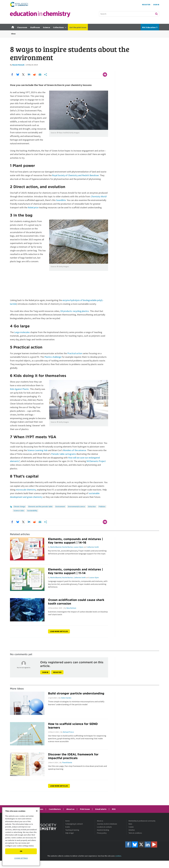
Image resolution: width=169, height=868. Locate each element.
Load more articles (59, 631)
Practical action (75, 353)
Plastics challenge (53, 357)
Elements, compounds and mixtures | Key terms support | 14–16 (75, 541)
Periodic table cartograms (64, 454)
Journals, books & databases (107, 824)
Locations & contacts (104, 827)
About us (70, 809)
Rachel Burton (68, 547)
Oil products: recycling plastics (75, 311)
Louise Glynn (78, 547)
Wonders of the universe (75, 450)
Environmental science (77, 507)
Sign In (156, 5)
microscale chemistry (26, 490)
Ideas (13, 34)
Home (67, 821)
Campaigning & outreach (74, 824)
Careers (131, 827)
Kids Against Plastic (19, 389)
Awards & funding (103, 830)
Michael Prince (68, 732)
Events (68, 827)
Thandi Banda (67, 762)
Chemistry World (99, 196)
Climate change (19, 507)
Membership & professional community (142, 821)
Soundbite (61, 200)
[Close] (37, 811)
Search (156, 14)
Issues (40, 809)
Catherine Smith (93, 547)
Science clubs (19, 511)
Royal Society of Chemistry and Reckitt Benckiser (75, 175)
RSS (114, 809)
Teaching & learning (72, 830)
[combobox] (129, 14)
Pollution (102, 507)
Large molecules (22, 332)
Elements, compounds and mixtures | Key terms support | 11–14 (75, 571)
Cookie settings (21, 858)
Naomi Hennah (18, 65)
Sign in (45, 672)
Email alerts (101, 809)
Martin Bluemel (56, 547)
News (130, 824)
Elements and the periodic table (40, 507)
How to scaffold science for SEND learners (73, 726)
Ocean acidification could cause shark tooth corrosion (76, 602)
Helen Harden (66, 698)
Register (146, 5)
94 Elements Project (96, 461)
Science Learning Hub (37, 450)
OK (21, 851)
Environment (60, 507)
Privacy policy (102, 833)
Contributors (55, 809)
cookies (118, 856)
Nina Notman (71, 608)
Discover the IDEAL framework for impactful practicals (73, 756)
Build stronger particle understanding (76, 693)
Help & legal (69, 833)
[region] (21, 837)
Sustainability (32, 511)
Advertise (132, 830)
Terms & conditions (135, 833)
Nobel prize (33, 207)
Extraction (92, 507)
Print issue (85, 809)
